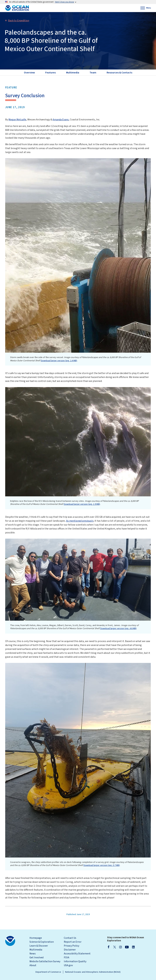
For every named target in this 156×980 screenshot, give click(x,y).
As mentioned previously (80, 521)
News (33, 954)
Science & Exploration (42, 942)
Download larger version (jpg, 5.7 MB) (102, 865)
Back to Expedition (19, 21)
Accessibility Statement (77, 954)
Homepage (36, 938)
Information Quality (75, 961)
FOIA (67, 957)
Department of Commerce (48, 972)
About (33, 965)
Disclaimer (70, 950)
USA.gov (68, 965)
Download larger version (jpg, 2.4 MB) (59, 361)
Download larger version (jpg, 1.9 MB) (82, 504)
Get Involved (36, 957)
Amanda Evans (61, 120)
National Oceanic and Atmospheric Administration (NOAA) (93, 972)
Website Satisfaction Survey (45, 961)
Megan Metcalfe (17, 120)
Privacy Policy (71, 946)
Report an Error (73, 942)
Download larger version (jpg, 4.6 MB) (118, 628)
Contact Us (70, 938)
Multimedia (36, 950)
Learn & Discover (39, 946)
